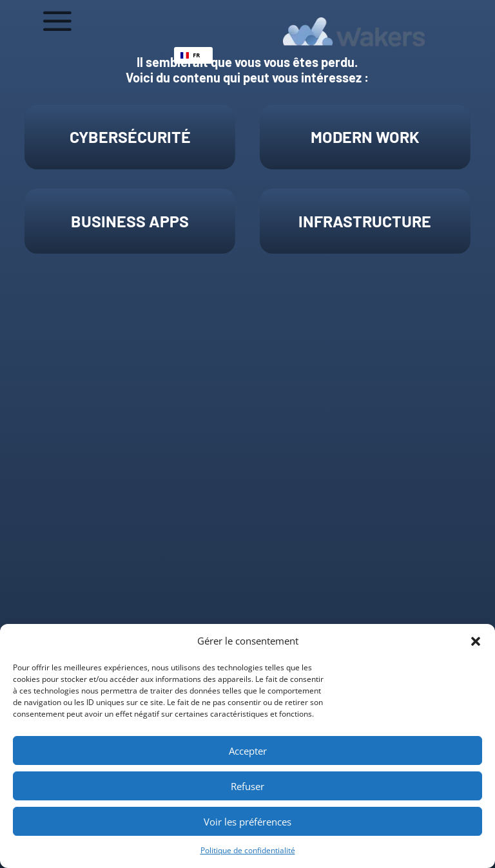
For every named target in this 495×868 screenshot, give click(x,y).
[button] (476, 641)
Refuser (247, 786)
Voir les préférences (247, 822)
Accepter (248, 751)
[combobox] (193, 55)
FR (190, 55)
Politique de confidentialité (248, 850)
